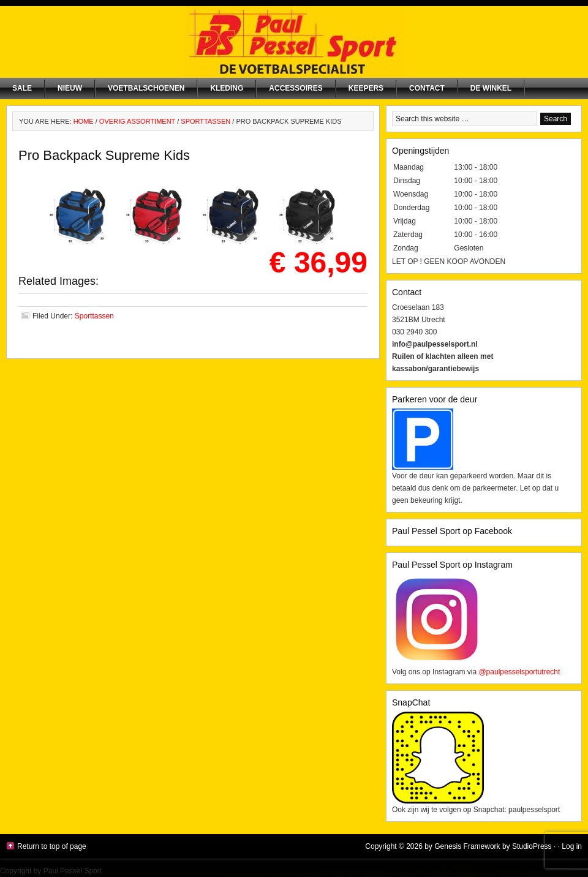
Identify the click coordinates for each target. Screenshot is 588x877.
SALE (22, 88)
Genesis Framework (467, 846)
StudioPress (532, 846)
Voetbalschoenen (146, 88)
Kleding (227, 88)
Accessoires (296, 88)
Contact (427, 88)
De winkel (491, 88)
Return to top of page (52, 846)
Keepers (366, 88)
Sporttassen (94, 316)
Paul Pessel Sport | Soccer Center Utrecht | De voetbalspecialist (294, 42)
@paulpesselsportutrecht (519, 672)
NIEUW (70, 88)
